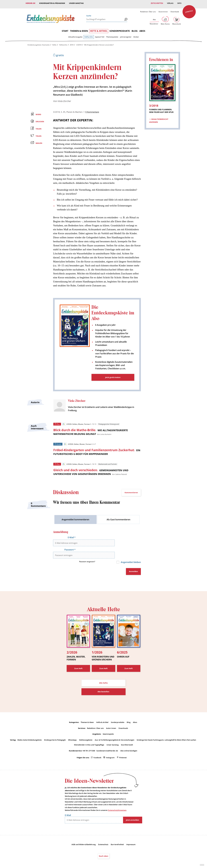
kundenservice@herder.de (107, 742)
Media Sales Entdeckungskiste (30, 731)
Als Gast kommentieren (118, 519)
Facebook (97, 749)
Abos (142, 29)
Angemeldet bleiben (131, 554)
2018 (72, 43)
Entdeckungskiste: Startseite (39, 43)
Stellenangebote (86, 731)
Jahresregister (126, 35)
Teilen (39, 127)
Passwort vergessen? (87, 554)
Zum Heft (78, 660)
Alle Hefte (103, 674)
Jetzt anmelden (133, 811)
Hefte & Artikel (99, 29)
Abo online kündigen (129, 742)
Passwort (70, 545)
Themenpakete (112, 35)
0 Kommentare (92, 110)
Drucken (40, 120)
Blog (135, 29)
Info (179, 3)
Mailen (39, 141)
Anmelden (133, 563)
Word (38, 112)
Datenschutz (103, 836)
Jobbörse (189, 9)
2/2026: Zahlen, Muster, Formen (76, 422)
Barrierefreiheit (117, 836)
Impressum (131, 836)
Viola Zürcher (64, 99)
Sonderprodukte (120, 29)
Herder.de (30, 3)
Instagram (110, 749)
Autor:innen (163, 10)
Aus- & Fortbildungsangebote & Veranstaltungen (115, 731)
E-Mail (72, 537)
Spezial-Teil (100, 35)
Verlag (170, 3)
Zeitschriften (157, 3)
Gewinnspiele (108, 725)
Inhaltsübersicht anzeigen (159, 117)
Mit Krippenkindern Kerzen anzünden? (99, 43)
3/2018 (79, 43)
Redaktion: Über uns (148, 10)
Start (65, 29)
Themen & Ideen (79, 29)
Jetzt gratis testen (113, 375)
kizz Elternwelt (127, 736)
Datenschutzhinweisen (117, 802)
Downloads (175, 10)
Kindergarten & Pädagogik (52, 3)
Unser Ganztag (76, 3)
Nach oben (104, 847)
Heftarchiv (89, 35)
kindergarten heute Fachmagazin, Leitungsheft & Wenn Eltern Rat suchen (166, 731)
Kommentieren (131, 492)
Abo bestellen (103, 683)
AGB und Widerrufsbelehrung (84, 836)
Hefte (54, 43)
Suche (89, 14)
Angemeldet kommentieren (75, 519)
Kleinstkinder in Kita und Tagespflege (89, 736)
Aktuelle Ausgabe (75, 35)
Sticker (136, 35)
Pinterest (123, 749)
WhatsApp (72, 731)
